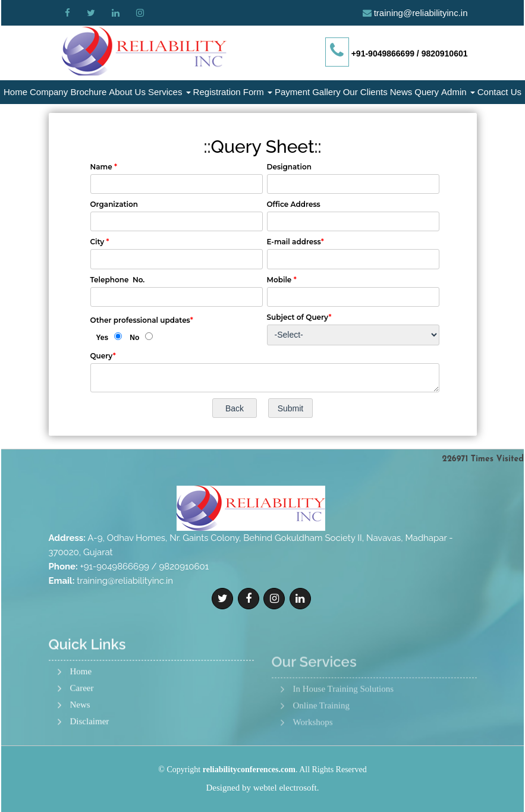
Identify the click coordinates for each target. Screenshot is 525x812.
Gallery (326, 92)
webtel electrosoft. (286, 788)
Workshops (313, 755)
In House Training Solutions (344, 721)
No (134, 338)
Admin (458, 92)
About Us (127, 92)
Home (15, 92)
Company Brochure (68, 92)
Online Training (321, 738)
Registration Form (233, 92)
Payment (292, 92)
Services (169, 92)
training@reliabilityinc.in (421, 13)
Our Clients (365, 92)
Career (82, 718)
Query (427, 92)
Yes (103, 338)
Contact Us (499, 92)
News (401, 92)
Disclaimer (90, 752)
